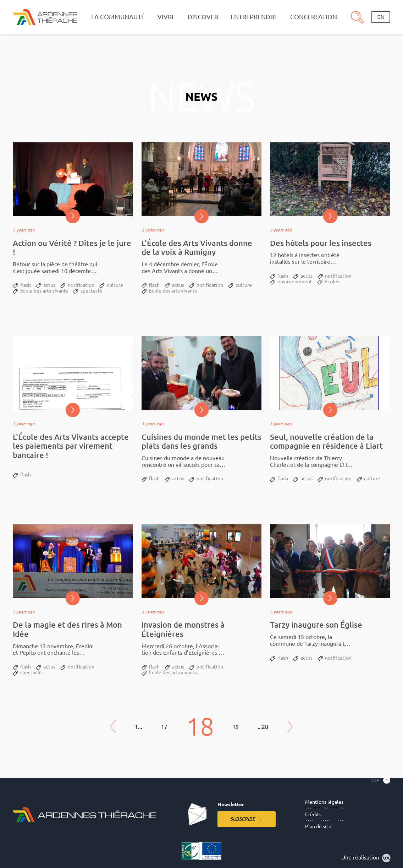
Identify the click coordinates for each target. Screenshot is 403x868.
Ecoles (332, 282)
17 (164, 727)
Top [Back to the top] (375, 780)
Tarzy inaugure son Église (316, 625)
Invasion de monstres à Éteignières (183, 629)
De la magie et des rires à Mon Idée (67, 629)
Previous (113, 727)
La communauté (118, 17)
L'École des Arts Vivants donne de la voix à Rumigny (197, 248)
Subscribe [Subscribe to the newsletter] (243, 819)
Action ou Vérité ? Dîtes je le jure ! (72, 248)
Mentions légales (324, 802)
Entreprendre (254, 17)
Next (290, 727)
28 (265, 727)
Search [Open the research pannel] (357, 17)
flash (26, 285)
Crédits (313, 814)
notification (81, 285)
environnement (295, 282)
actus (49, 285)
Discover (203, 17)
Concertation (314, 17)
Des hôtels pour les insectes (321, 243)
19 (236, 727)
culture (115, 285)
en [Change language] (381, 17)
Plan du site (318, 826)
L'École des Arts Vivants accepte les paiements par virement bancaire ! (71, 446)
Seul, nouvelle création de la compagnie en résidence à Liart (326, 441)
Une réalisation (366, 858)
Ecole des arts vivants (44, 291)
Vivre (166, 17)
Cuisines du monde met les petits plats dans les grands (201, 441)
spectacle (91, 291)
